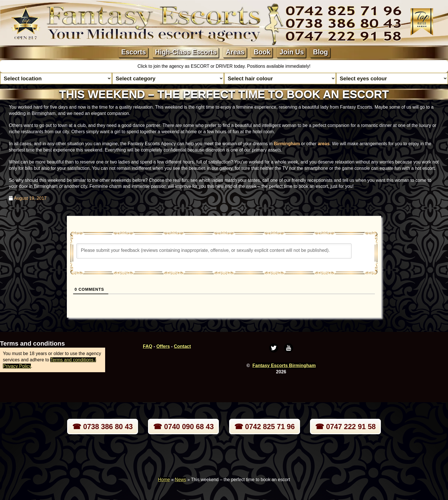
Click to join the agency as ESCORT (174, 66)
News (180, 480)
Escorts (133, 52)
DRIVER (225, 66)
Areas (235, 52)
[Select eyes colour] (392, 78)
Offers (163, 346)
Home (164, 480)
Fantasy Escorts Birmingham (284, 365)
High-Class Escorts (186, 52)
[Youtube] (289, 348)
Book (262, 52)
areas (324, 144)
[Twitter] (274, 348)
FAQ (148, 346)
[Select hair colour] (280, 78)
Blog (320, 52)
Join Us (292, 52)
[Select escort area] (56, 78)
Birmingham (287, 144)
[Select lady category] (168, 78)
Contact (183, 346)
